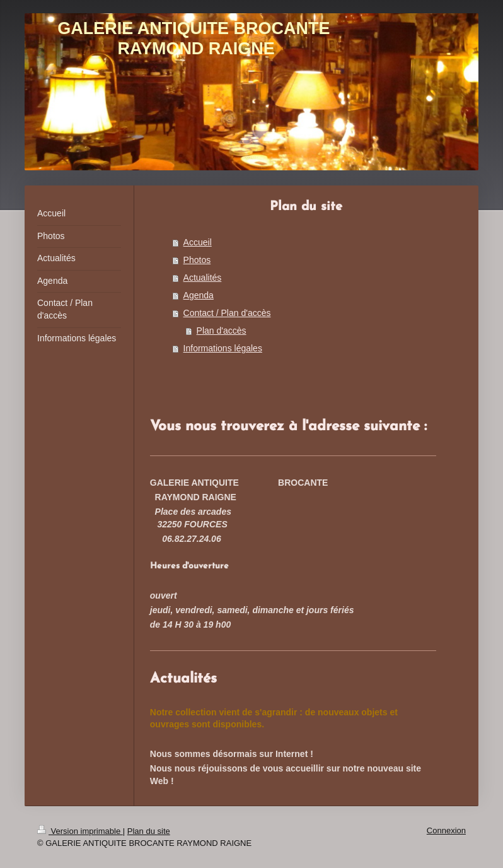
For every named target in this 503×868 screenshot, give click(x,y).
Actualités (203, 278)
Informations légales (223, 348)
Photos (197, 260)
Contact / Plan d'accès (227, 313)
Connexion (446, 830)
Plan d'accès (222, 331)
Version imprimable (80, 831)
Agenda (199, 295)
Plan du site (149, 831)
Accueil (198, 242)
